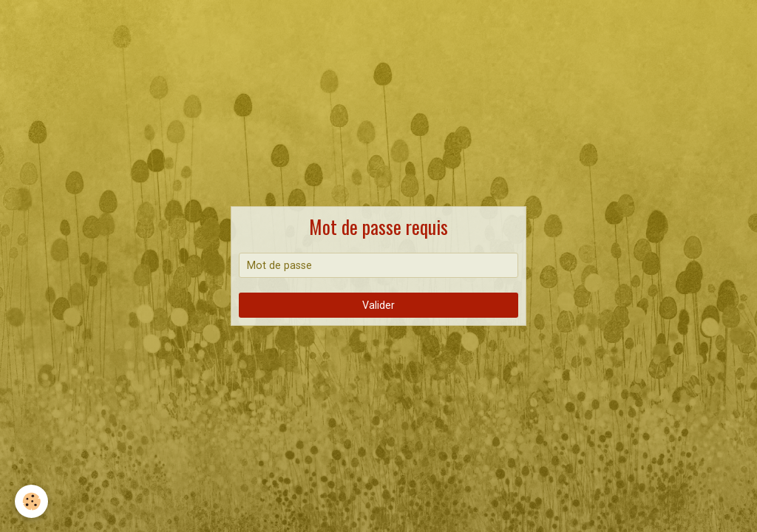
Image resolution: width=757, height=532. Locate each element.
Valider (378, 305)
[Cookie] (31, 501)
